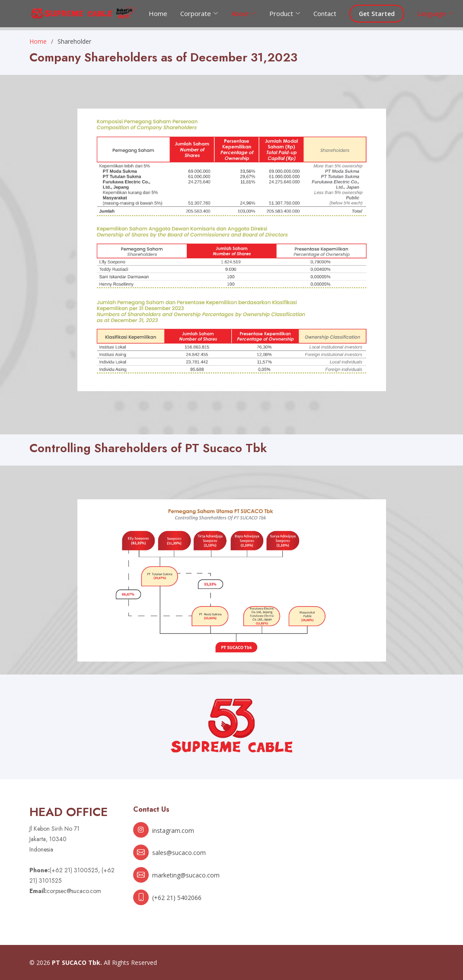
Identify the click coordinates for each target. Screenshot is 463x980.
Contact (325, 13)
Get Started (377, 14)
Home (158, 13)
